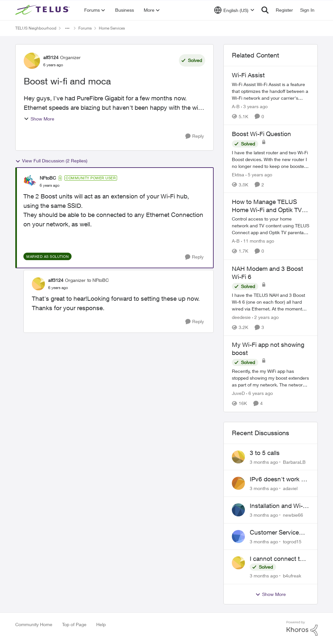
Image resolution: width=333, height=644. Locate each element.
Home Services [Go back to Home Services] (112, 28)
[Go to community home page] (43, 10)
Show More (39, 119)
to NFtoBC (98, 280)
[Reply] (195, 136)
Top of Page (74, 624)
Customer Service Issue (274, 533)
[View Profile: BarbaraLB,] (238, 457)
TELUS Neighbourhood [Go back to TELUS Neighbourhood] (36, 28)
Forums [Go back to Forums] (85, 28)
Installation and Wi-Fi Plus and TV (279, 506)
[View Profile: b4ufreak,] (238, 563)
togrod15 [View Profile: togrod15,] (292, 541)
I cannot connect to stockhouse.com (277, 559)
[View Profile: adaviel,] (238, 483)
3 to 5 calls (265, 453)
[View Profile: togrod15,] (238, 537)
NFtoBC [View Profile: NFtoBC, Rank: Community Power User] (48, 178)
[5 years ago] (259, 174)
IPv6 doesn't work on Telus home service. (279, 479)
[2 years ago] (265, 317)
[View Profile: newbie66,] (238, 510)
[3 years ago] (254, 106)
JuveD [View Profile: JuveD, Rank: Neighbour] (238, 393)
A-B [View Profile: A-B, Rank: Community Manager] (236, 106)
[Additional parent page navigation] (67, 28)
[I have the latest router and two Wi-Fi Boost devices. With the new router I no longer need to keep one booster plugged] (271, 159)
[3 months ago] (264, 462)
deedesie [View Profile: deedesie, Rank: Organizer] (241, 317)
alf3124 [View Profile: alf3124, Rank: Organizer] (51, 57)
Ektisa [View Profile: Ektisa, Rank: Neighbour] (238, 174)
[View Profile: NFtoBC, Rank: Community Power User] (30, 182)
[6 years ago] (260, 393)
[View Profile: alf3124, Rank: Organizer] (32, 61)
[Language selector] (234, 10)
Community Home (34, 624)
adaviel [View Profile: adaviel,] (290, 488)
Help (101, 624)
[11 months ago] (258, 241)
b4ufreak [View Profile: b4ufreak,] (292, 576)
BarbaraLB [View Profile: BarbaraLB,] (294, 462)
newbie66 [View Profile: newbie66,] (293, 515)
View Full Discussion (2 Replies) (51, 161)
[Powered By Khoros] (302, 628)
